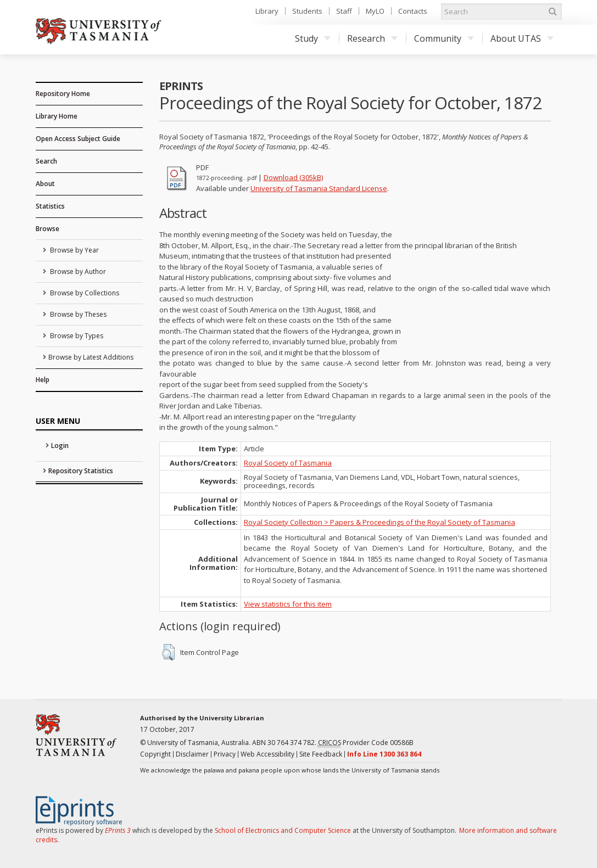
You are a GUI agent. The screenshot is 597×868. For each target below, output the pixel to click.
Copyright (155, 754)
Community (444, 38)
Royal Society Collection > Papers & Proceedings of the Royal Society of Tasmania (380, 522)
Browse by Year (74, 250)
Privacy (225, 754)
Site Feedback (321, 754)
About (45, 184)
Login (60, 446)
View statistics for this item (288, 604)
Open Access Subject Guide (78, 139)
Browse (48, 229)
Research (372, 38)
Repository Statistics (81, 471)
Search (46, 161)
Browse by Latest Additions (91, 357)
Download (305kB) (293, 177)
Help (43, 380)
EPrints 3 (118, 830)
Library (267, 11)
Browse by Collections (84, 293)
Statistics (50, 206)
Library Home (57, 116)
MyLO (375, 11)
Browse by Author (77, 271)
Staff (344, 11)
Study (313, 38)
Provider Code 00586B (366, 743)
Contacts (413, 11)
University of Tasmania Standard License (319, 188)
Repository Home (63, 94)
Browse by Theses (77, 314)
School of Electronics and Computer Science (283, 830)
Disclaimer (192, 754)
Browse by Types (76, 336)
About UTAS (522, 38)
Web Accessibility (267, 754)
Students (307, 11)
